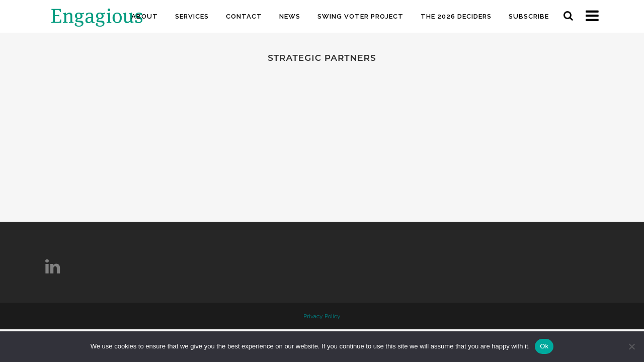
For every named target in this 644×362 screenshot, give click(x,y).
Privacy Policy (322, 316)
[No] (631, 346)
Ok (544, 346)
